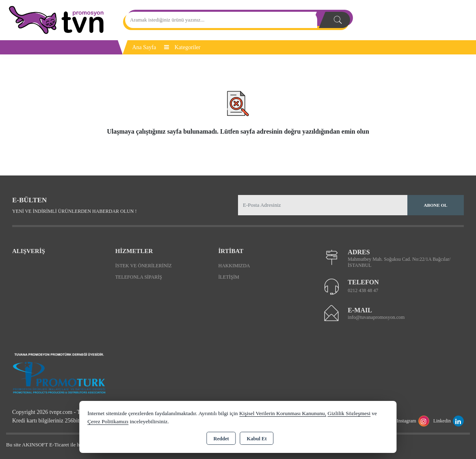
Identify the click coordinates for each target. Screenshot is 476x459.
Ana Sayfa (144, 47)
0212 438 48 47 (363, 290)
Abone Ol (436, 205)
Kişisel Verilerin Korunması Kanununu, (283, 413)
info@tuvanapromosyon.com (376, 317)
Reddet (221, 439)
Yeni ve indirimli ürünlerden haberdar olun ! (74, 211)
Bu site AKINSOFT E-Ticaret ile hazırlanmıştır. (57, 445)
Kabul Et (257, 439)
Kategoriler (182, 47)
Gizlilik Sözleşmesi (349, 413)
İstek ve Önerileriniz (144, 266)
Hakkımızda (234, 266)
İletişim (229, 277)
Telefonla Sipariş (139, 277)
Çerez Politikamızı (108, 421)
